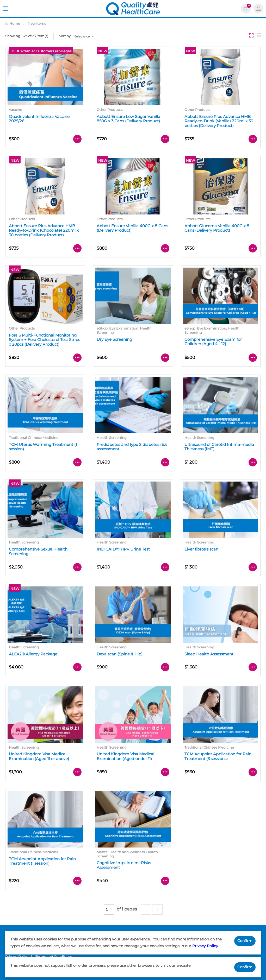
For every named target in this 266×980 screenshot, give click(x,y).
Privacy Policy (205, 946)
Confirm (245, 941)
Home (13, 23)
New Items (37, 23)
